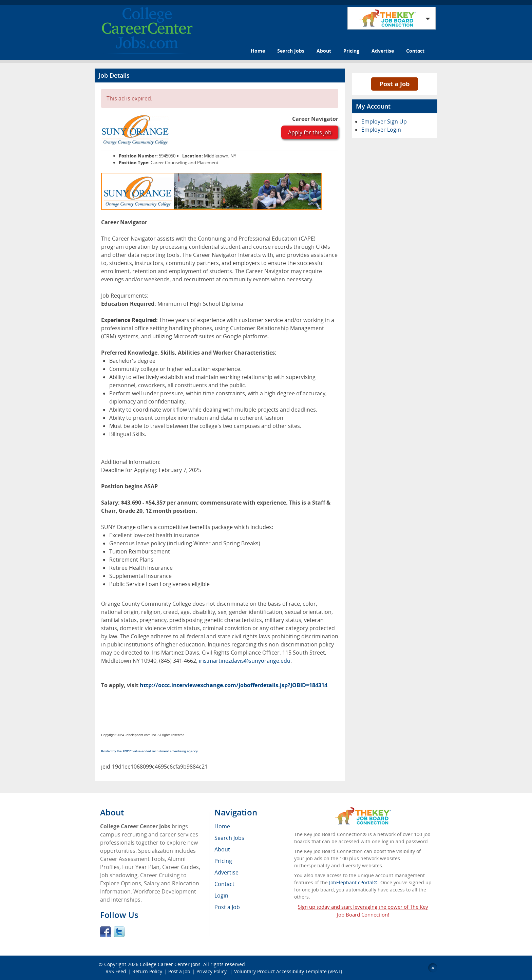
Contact (415, 51)
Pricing (351, 51)
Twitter (119, 932)
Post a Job (395, 84)
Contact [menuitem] (224, 884)
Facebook (106, 932)
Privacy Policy (212, 971)
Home (258, 51)
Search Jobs (291, 51)
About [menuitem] (222, 849)
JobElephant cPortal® (353, 882)
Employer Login (381, 130)
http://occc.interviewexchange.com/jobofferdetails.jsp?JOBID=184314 (234, 685)
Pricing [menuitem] (223, 861)
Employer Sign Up (384, 121)
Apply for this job (310, 132)
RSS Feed (116, 971)
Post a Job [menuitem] (227, 907)
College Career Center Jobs (170, 964)
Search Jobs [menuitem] (229, 838)
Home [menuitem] (222, 826)
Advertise (383, 51)
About (324, 51)
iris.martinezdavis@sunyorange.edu (245, 661)
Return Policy (147, 971)
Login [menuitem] (221, 896)
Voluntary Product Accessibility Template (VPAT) (288, 971)
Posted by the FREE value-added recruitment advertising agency (149, 751)
